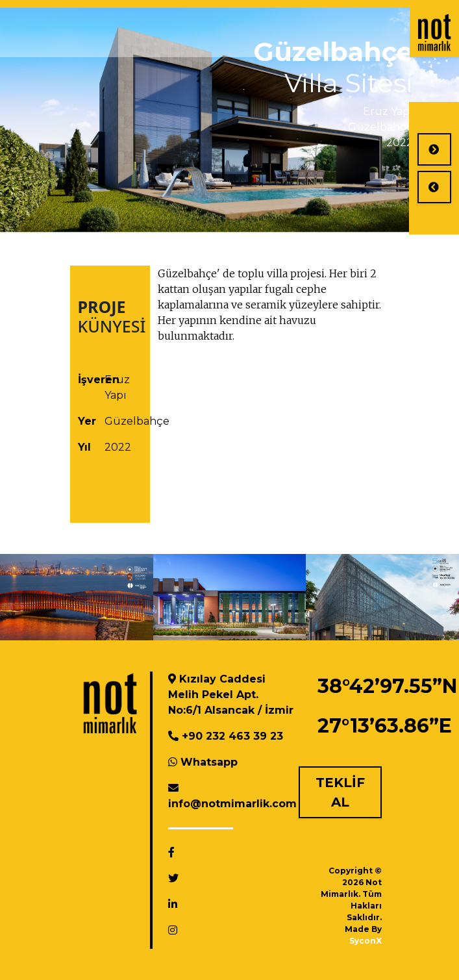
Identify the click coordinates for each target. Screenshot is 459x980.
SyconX (366, 941)
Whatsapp (209, 762)
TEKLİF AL (340, 792)
